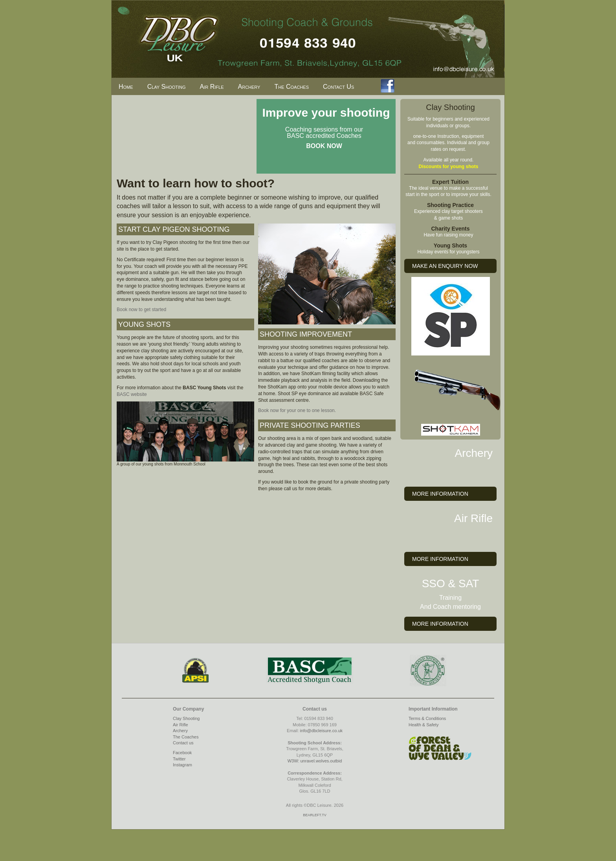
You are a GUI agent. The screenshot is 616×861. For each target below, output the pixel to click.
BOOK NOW (324, 146)
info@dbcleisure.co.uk (321, 731)
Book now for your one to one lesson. (297, 410)
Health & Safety (423, 725)
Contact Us (338, 87)
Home (126, 87)
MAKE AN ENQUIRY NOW (445, 266)
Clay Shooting (167, 87)
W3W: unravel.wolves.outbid (315, 761)
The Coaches (291, 87)
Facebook (182, 753)
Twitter (179, 759)
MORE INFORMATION (440, 494)
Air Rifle (212, 87)
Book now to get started (141, 310)
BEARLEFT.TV (315, 815)
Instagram (182, 765)
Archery (249, 87)
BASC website (132, 394)
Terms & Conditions (427, 718)
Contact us (183, 743)
